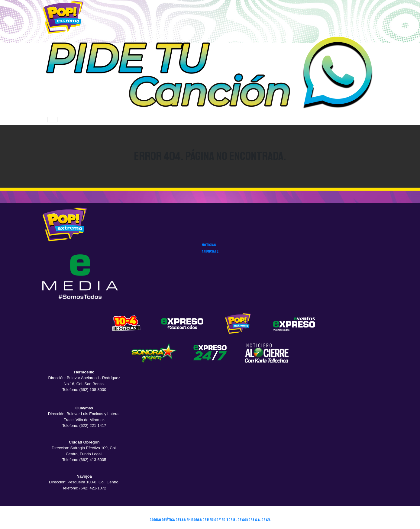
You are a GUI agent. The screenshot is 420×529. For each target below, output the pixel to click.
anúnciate (210, 251)
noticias (209, 245)
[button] (210, 74)
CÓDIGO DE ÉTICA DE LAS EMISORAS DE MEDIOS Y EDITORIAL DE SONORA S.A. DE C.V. (210, 520)
